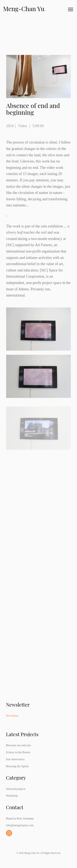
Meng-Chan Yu (24, 9)
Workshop (12, 796)
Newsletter (12, 716)
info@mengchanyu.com (20, 825)
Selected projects (16, 789)
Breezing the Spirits (17, 766)
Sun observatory (15, 759)
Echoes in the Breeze (18, 752)
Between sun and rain (18, 745)
